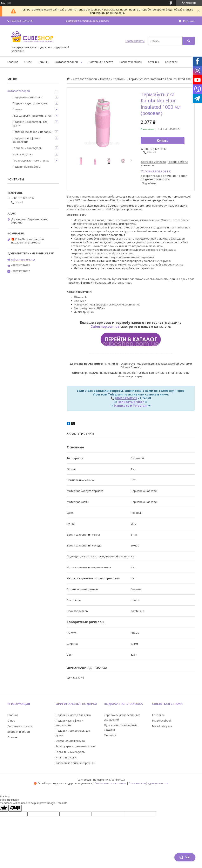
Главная (13, 62)
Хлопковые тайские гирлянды (75, 763)
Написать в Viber (131, 402)
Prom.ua (120, 780)
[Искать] (189, 41)
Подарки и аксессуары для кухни (30, 124)
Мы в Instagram (162, 726)
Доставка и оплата (101, 62)
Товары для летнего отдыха (31, 160)
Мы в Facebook (162, 721)
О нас (28, 62)
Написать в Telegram (131, 405)
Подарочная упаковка (27, 97)
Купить (163, 141)
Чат (185, 857)
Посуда (105, 79)
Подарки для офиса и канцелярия (26, 140)
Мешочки (110, 735)
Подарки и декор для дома (30, 103)
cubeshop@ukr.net (23, 260)
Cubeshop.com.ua (105, 326)
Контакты (172, 62)
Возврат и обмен (131, 62)
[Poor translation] (15, 808)
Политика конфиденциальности (149, 783)
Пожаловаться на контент (110, 783)
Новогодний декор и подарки (32, 132)
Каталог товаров (67, 62)
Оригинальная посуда (70, 741)
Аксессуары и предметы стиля (32, 116)
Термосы (119, 79)
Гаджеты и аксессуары (27, 148)
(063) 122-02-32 (126, 398)
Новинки (43, 62)
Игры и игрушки (23, 154)
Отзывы (154, 62)
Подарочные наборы (27, 167)
